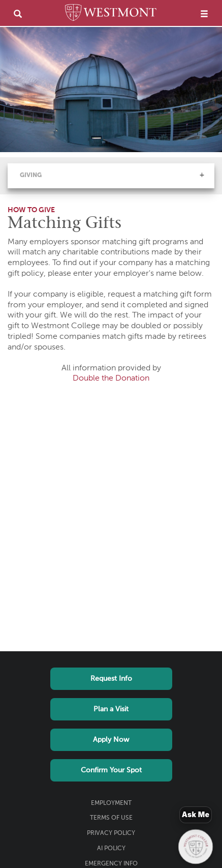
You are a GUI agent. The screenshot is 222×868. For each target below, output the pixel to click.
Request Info (111, 679)
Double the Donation (111, 379)
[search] (18, 13)
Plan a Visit (111, 709)
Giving (31, 176)
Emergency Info (111, 864)
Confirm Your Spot (111, 770)
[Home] (111, 14)
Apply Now (111, 740)
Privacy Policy (111, 833)
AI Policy (111, 849)
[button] (202, 175)
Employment (111, 803)
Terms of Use (111, 818)
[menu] (204, 13)
